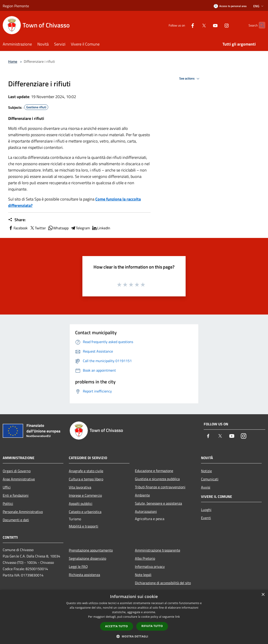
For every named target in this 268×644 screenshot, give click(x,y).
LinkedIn (101, 228)
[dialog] (134, 617)
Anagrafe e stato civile (86, 471)
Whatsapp (58, 228)
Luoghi (206, 510)
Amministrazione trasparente (158, 550)
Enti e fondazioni (16, 495)
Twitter (38, 228)
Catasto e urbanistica (85, 512)
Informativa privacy (150, 567)
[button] (134, 636)
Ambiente (142, 495)
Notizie (206, 471)
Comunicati (210, 479)
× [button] (263, 595)
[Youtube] (206, 25)
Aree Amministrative (19, 479)
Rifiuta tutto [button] (152, 626)
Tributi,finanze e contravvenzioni (160, 487)
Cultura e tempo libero (86, 479)
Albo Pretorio (145, 558)
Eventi (206, 518)
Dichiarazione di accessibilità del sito (163, 583)
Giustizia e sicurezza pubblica (157, 479)
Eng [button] (259, 6)
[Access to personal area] (230, 6)
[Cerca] (260, 25)
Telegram (80, 228)
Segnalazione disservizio (87, 558)
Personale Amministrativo (23, 512)
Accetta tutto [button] (117, 626)
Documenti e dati (16, 520)
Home (13, 61)
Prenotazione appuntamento (91, 550)
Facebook (18, 228)
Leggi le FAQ (78, 567)
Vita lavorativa (80, 487)
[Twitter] (195, 25)
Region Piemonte (16, 6)
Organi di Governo (17, 471)
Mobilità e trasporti (84, 526)
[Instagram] (218, 25)
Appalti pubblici (81, 504)
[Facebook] (184, 25)
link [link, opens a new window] (178, 617)
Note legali (143, 575)
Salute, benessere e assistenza (158, 503)
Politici (8, 504)
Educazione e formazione (154, 471)
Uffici (7, 487)
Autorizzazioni (146, 511)
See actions (190, 79)
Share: (17, 220)
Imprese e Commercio (85, 495)
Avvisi (206, 487)
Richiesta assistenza (84, 575)
